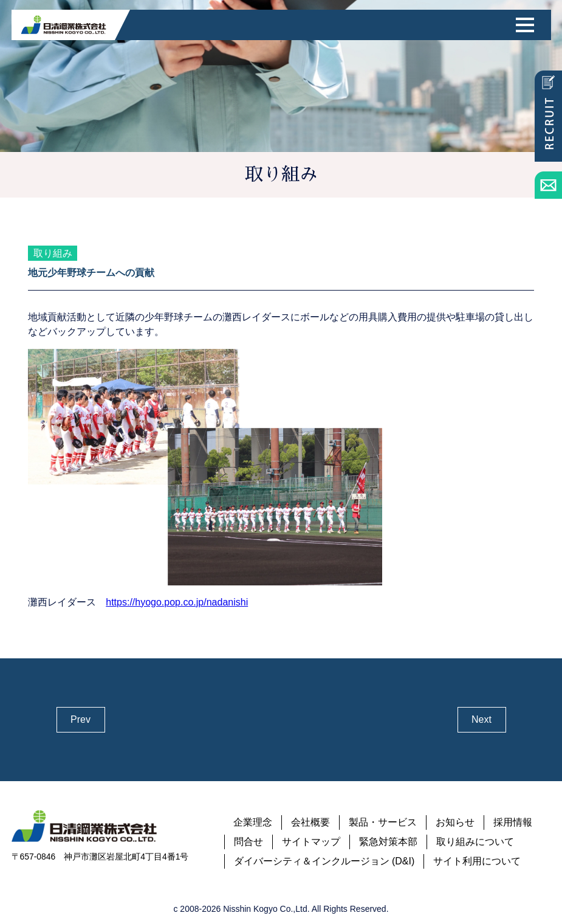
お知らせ (455, 822)
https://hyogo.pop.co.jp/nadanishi (177, 602)
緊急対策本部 (388, 842)
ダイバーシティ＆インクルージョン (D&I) (324, 861)
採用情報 (513, 822)
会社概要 (310, 822)
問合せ (248, 842)
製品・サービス (383, 822)
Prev (81, 719)
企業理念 (253, 822)
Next (481, 719)
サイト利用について (477, 861)
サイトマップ (311, 842)
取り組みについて (475, 842)
